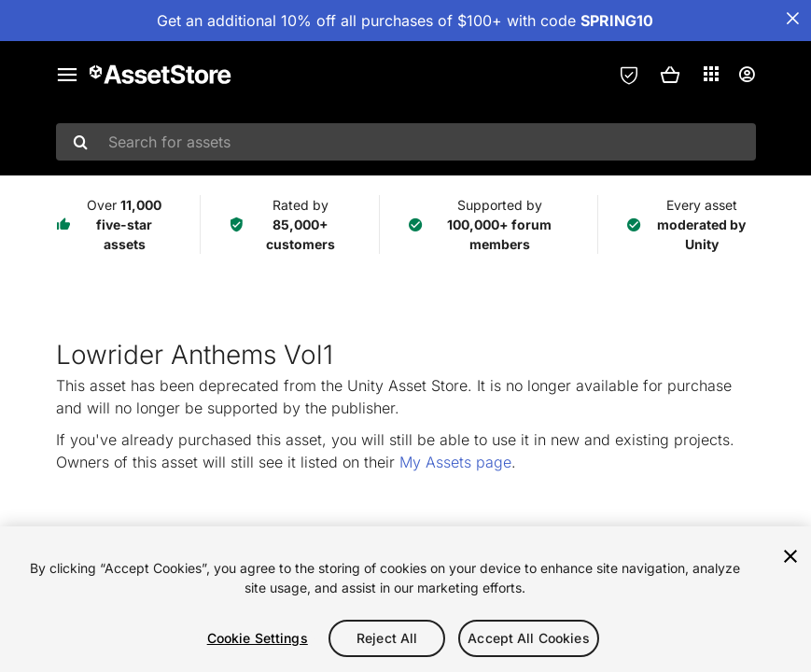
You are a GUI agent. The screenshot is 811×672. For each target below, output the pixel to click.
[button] (670, 75)
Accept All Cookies (529, 638)
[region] (405, 599)
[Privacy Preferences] (629, 75)
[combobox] (406, 142)
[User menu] (747, 75)
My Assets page (455, 462)
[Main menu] (67, 75)
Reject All (387, 638)
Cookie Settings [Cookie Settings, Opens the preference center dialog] (258, 638)
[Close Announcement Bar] (792, 19)
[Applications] (711, 74)
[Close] (790, 556)
